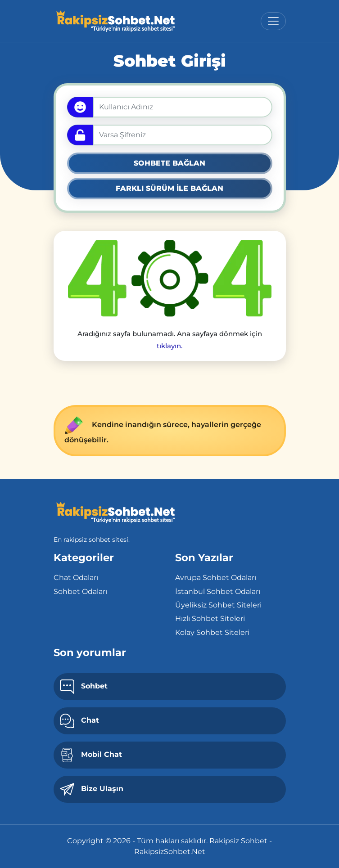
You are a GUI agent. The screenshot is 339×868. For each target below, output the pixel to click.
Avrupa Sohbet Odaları (216, 578)
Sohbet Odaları (80, 591)
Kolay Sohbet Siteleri (212, 632)
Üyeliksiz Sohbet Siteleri (218, 605)
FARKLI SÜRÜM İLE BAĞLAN (169, 188)
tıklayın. (169, 346)
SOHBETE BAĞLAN (169, 163)
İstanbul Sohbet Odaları (218, 591)
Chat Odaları (76, 578)
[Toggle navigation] (273, 21)
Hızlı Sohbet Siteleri (210, 618)
